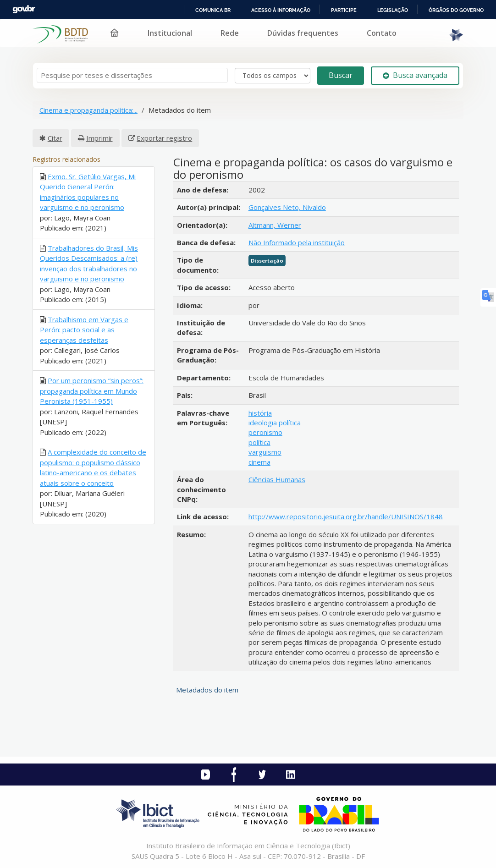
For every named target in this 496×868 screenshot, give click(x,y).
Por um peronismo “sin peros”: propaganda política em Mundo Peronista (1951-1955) (92, 391)
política (259, 442)
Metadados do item (207, 690)
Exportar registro (164, 138)
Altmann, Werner (275, 225)
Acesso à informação (281, 10)
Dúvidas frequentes (303, 33)
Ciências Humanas (277, 479)
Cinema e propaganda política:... (88, 110)
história (260, 413)
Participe (344, 10)
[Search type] (273, 76)
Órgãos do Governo (456, 10)
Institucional (170, 33)
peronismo (265, 432)
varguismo (265, 452)
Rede (230, 33)
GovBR (24, 9)
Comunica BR (213, 10)
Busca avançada (415, 75)
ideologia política (275, 423)
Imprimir (99, 138)
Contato (382, 33)
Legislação (393, 10)
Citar (55, 138)
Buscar (341, 75)
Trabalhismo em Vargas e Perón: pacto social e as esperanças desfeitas (84, 330)
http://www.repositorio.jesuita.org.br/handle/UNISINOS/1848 (346, 516)
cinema (259, 462)
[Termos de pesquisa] (132, 75)
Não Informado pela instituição (297, 242)
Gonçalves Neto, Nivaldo (287, 207)
